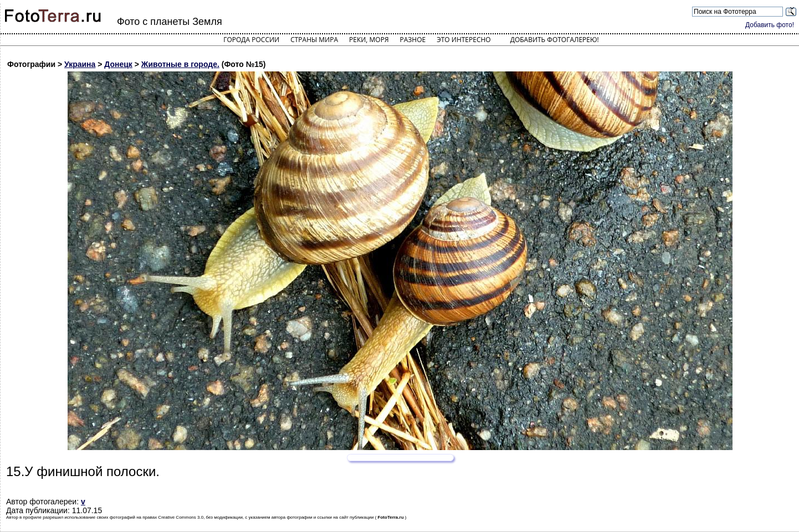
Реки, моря (369, 40)
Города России (251, 40)
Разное (413, 40)
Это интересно (464, 40)
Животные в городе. (180, 64)
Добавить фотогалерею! (555, 40)
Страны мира (314, 40)
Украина (80, 64)
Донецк (118, 64)
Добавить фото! (770, 25)
